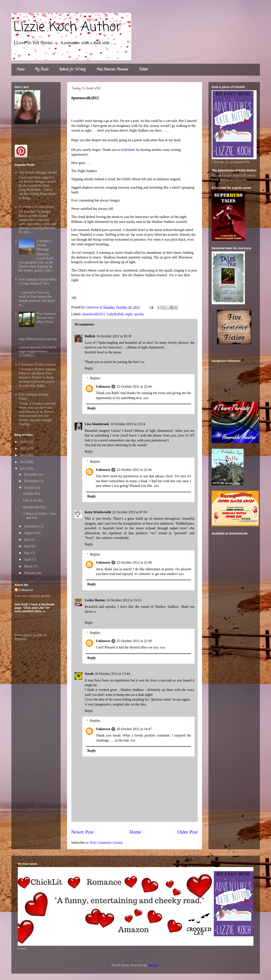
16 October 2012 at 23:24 (128, 424)
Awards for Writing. (72, 70)
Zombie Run (31, 494)
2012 (24, 469)
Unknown (103, 386)
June (27, 546)
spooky (139, 314)
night (129, 314)
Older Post (187, 832)
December (31, 474)
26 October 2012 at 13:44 (112, 674)
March (29, 566)
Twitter (143, 70)
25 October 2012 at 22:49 (134, 641)
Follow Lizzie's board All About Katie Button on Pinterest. (234, 177)
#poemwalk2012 (34, 507)
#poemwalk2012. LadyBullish (103, 314)
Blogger (153, 965)
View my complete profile (32, 596)
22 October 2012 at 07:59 (130, 512)
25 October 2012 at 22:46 (134, 470)
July (27, 540)
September (31, 526)
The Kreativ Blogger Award (38, 172)
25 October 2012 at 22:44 (134, 386)
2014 (24, 455)
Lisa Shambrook (97, 424)
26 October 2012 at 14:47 (134, 729)
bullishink (128, 150)
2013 (24, 462)
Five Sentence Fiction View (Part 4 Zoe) (46, 318)
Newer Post (82, 832)
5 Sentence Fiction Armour (37, 364)
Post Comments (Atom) (106, 843)
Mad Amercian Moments (112, 70)
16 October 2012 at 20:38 (114, 336)
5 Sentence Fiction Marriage (44, 245)
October (30, 488)
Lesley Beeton (95, 600)
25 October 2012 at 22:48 (134, 562)
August (29, 533)
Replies (95, 378)
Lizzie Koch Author (67, 27)
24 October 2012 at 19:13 (124, 600)
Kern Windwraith (98, 512)
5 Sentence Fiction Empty (37, 207)
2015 (24, 448)
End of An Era (33, 500)
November (31, 481)
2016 (24, 442)
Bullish (90, 336)
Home (20, 70)
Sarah (89, 674)
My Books (42, 70)
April (28, 559)
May (27, 553)
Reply (89, 368)
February (30, 573)
